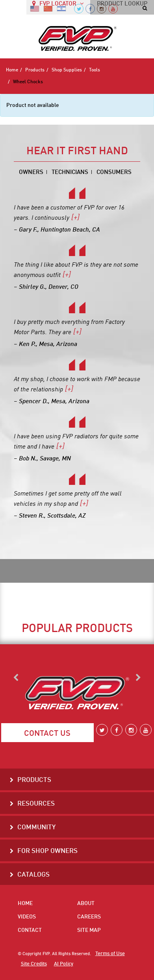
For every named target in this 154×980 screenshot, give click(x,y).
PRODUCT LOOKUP (122, 7)
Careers (89, 917)
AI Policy (59, 964)
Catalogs (31, 875)
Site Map (89, 930)
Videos (27, 917)
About (86, 903)
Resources (34, 804)
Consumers (108, 173)
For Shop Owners (44, 852)
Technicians (71, 173)
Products (35, 70)
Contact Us (47, 734)
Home (12, 70)
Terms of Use (108, 954)
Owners (38, 173)
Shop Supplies (67, 70)
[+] (73, 218)
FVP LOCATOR (58, 6)
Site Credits (32, 964)
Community (34, 828)
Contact (30, 930)
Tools (95, 70)
